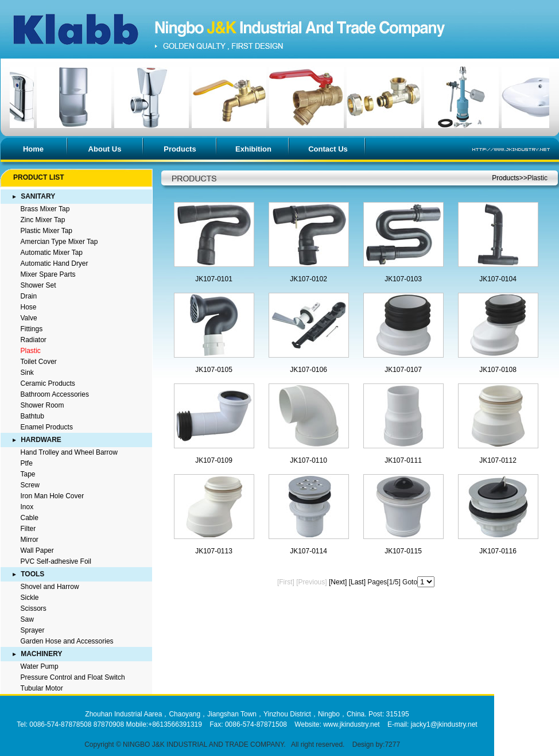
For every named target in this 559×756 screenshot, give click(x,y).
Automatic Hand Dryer (55, 263)
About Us (105, 149)
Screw (30, 485)
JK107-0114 (308, 551)
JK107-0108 (498, 370)
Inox (27, 507)
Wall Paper (37, 550)
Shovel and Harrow (50, 587)
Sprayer (33, 630)
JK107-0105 (214, 370)
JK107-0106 (308, 370)
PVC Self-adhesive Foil (56, 561)
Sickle (30, 598)
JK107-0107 (403, 370)
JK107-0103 (403, 279)
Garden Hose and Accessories (67, 641)
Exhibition (253, 149)
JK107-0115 (403, 551)
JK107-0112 (498, 460)
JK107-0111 (403, 460)
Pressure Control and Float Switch (73, 677)
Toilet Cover (39, 362)
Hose (29, 307)
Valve (29, 318)
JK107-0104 (498, 279)
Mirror (30, 540)
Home (33, 149)
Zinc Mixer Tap (43, 220)
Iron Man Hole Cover (53, 496)
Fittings (32, 329)
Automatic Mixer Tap (52, 253)
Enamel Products (47, 427)
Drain (29, 296)
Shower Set (38, 285)
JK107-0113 (214, 551)
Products (180, 149)
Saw (27, 619)
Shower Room (42, 405)
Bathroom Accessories (55, 394)
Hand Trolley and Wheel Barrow (69, 452)
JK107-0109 (214, 460)
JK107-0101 (214, 279)
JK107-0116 (498, 551)
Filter (28, 529)
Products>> (509, 178)
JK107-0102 (308, 279)
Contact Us (328, 149)
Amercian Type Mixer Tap (59, 242)
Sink (27, 373)
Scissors (34, 608)
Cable (30, 518)
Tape (28, 474)
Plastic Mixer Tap (46, 231)
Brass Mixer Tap (45, 209)
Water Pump (40, 666)
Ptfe (27, 463)
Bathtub (32, 416)
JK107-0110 (308, 460)
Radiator (34, 340)
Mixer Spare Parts (48, 274)
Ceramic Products (48, 383)
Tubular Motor (42, 688)
